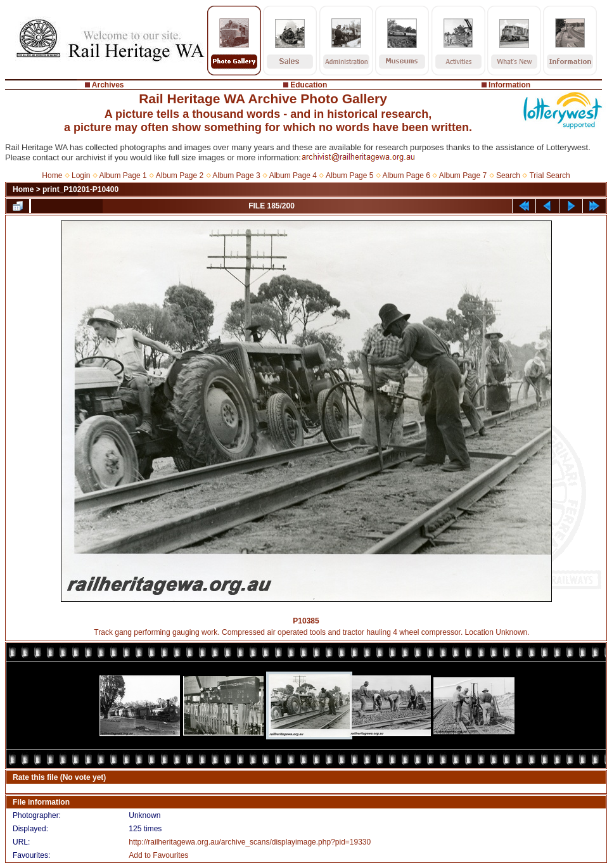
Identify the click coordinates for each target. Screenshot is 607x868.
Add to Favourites (158, 855)
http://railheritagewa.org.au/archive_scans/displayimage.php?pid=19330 (250, 842)
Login (81, 176)
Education (309, 85)
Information (509, 85)
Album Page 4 (293, 176)
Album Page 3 (236, 176)
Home (52, 176)
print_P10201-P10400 (80, 189)
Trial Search (549, 176)
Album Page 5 (349, 176)
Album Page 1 (123, 176)
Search (508, 176)
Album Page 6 (406, 176)
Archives (108, 85)
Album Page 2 (180, 176)
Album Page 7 (463, 176)
